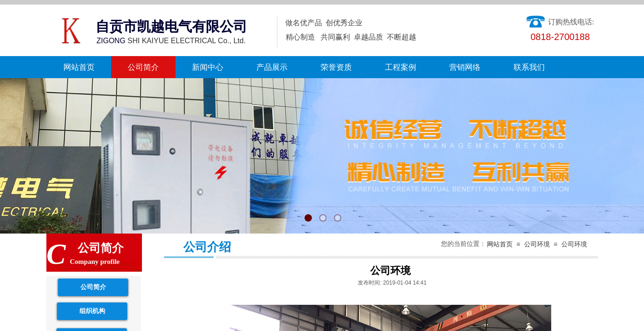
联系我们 (529, 67)
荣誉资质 (336, 67)
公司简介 (143, 67)
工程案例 (401, 67)
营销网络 (465, 67)
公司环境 (537, 244)
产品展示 (272, 67)
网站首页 (79, 67)
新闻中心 (208, 67)
